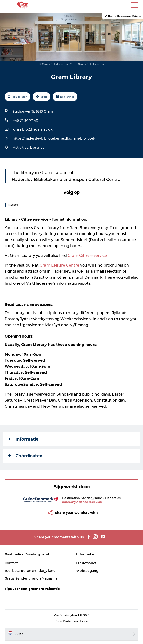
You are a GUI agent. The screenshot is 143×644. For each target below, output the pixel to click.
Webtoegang (87, 571)
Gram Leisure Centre (59, 265)
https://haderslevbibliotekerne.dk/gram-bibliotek (54, 138)
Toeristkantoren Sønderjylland (30, 571)
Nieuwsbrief (86, 563)
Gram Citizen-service (87, 256)
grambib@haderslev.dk (33, 129)
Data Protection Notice (72, 621)
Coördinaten (25, 456)
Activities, (21, 148)
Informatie (23, 439)
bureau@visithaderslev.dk (82, 502)
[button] (92, 5)
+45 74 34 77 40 (25, 120)
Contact (11, 563)
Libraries (37, 148)
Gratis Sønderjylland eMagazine (31, 578)
